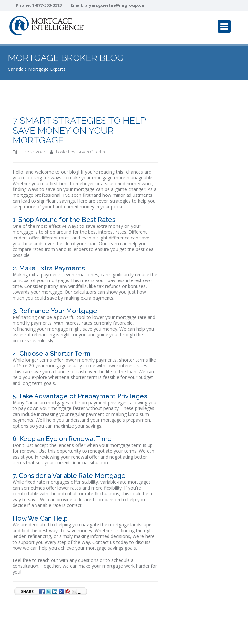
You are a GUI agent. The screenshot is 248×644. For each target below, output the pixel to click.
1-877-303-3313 (47, 5)
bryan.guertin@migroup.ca (114, 5)
